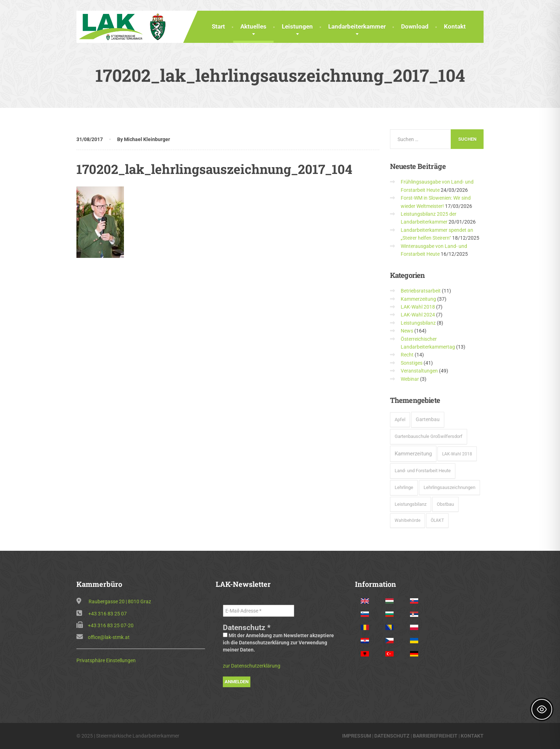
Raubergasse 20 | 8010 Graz (120, 601)
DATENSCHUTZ (392, 736)
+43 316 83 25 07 (107, 614)
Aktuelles (253, 26)
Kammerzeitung (418, 299)
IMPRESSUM (357, 736)
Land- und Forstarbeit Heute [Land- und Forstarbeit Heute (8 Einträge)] (423, 471)
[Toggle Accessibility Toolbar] (542, 709)
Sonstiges (412, 363)
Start (218, 26)
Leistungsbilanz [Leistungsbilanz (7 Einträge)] (411, 504)
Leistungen (297, 26)
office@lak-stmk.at (109, 637)
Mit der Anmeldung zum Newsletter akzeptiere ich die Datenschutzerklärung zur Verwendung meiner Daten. (278, 643)
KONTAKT (472, 736)
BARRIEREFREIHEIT (435, 736)
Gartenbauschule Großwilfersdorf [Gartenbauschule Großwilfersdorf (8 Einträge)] (429, 436)
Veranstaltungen (419, 371)
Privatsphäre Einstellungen (106, 660)
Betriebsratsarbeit (421, 291)
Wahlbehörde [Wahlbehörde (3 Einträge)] (407, 520)
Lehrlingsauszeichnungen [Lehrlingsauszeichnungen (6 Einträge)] (449, 487)
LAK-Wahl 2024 (418, 315)
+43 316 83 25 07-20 (111, 625)
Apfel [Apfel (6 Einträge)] (400, 420)
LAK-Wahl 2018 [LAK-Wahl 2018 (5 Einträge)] (457, 454)
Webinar (410, 379)
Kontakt (455, 26)
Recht (407, 355)
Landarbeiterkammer (357, 26)
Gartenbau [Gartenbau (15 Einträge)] (428, 419)
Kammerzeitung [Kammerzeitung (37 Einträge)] (413, 454)
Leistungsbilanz (418, 323)
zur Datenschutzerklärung (252, 666)
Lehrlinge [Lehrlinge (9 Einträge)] (404, 487)
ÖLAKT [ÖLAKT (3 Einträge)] (437, 520)
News (407, 331)
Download (415, 26)
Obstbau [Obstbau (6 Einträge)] (445, 504)
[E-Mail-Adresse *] (259, 611)
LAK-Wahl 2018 (418, 307)
